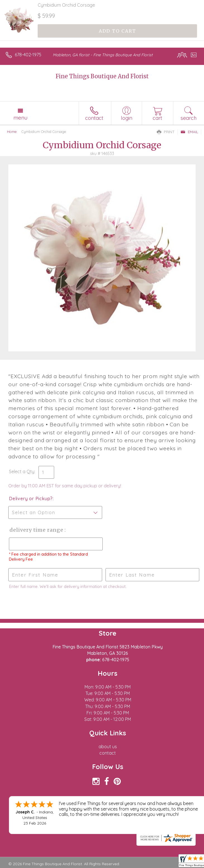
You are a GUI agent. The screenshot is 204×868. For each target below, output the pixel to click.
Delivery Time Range (36, 530)
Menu (20, 118)
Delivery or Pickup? (31, 499)
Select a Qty (22, 471)
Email (189, 132)
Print (166, 132)
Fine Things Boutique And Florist (102, 76)
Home (12, 132)
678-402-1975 (28, 55)
